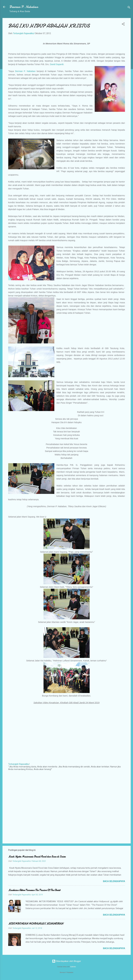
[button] (123, 25)
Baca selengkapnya (114, 881)
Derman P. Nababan (24, 7)
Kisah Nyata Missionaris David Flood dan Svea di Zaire (37, 857)
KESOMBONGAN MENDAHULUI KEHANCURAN (36, 924)
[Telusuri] (129, 8)
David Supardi (57, 64)
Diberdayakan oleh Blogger (66, 961)
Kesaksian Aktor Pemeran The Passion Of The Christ (34, 890)
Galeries (73, 967)
